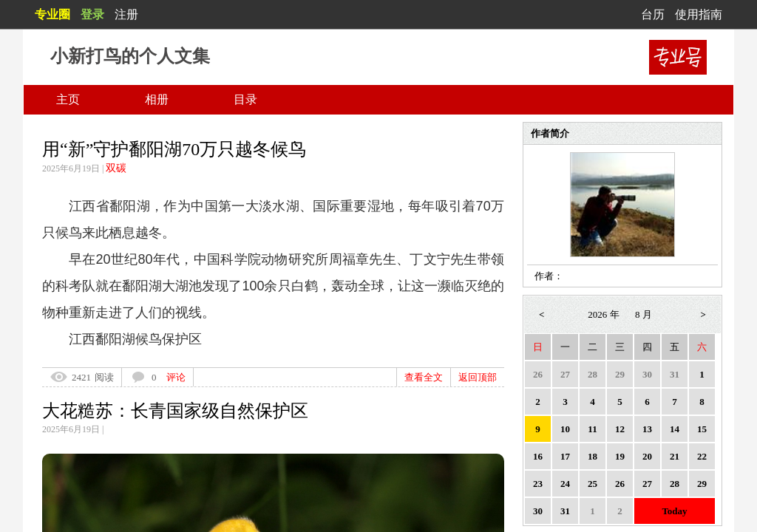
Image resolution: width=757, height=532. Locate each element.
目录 (245, 99)
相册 (157, 99)
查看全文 (424, 377)
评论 (176, 377)
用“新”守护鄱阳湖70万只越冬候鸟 (174, 149)
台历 (653, 14)
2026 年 (603, 314)
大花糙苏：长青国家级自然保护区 (175, 411)
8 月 (644, 314)
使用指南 (699, 14)
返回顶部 (478, 377)
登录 (92, 14)
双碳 (116, 168)
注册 (126, 14)
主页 (68, 99)
